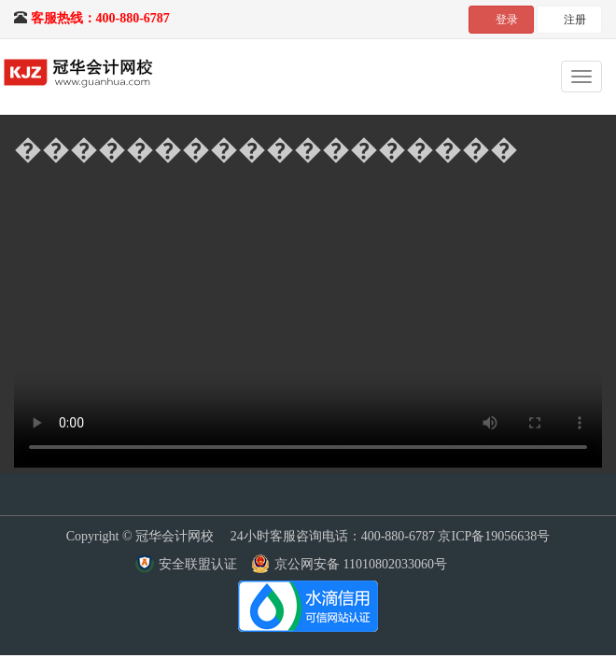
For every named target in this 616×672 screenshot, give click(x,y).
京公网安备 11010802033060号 (361, 564)
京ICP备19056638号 (494, 536)
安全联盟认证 (198, 564)
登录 (507, 20)
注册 (575, 20)
